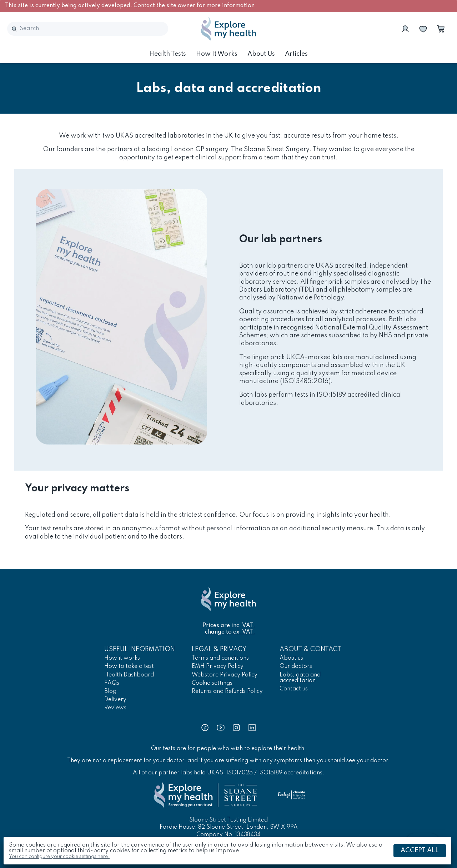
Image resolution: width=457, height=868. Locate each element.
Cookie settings (212, 683)
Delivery (115, 700)
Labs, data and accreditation (300, 678)
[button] (441, 29)
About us (261, 54)
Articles (296, 54)
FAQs (112, 683)
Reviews (115, 708)
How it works (217, 54)
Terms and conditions (220, 658)
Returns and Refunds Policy (227, 691)
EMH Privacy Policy (218, 666)
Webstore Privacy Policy (225, 675)
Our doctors (296, 666)
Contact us (294, 689)
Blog (110, 691)
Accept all (420, 850)
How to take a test (129, 666)
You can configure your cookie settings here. (59, 857)
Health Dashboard (129, 675)
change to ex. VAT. (230, 632)
